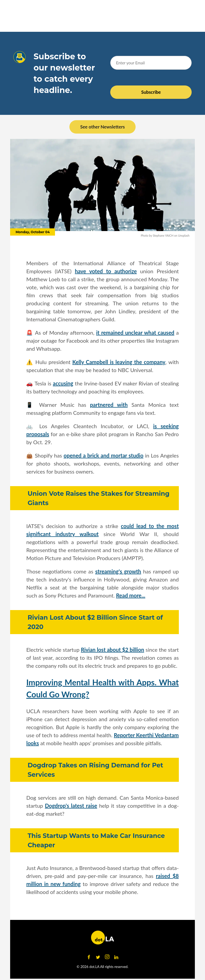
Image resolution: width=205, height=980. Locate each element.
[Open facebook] (89, 957)
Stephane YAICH (163, 235)
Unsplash (184, 235)
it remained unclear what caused (135, 333)
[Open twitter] (98, 957)
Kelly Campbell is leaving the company (119, 362)
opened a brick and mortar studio (103, 455)
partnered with (109, 405)
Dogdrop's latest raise (71, 806)
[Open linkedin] (116, 957)
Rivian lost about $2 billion (113, 650)
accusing (63, 383)
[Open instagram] (107, 957)
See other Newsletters (102, 127)
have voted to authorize (106, 271)
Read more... (131, 595)
